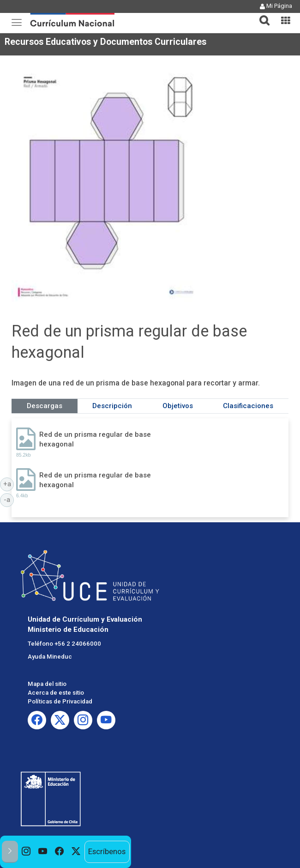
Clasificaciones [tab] (248, 406)
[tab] (261, 15)
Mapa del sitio (47, 684)
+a (9, 483)
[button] (261, 15)
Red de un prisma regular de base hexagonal (95, 439)
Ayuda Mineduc (50, 657)
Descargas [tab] (45, 406)
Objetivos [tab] (178, 406)
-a (9, 499)
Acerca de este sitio (56, 693)
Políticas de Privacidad (60, 701)
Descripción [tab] (112, 406)
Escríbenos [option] (107, 851)
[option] (26, 852)
